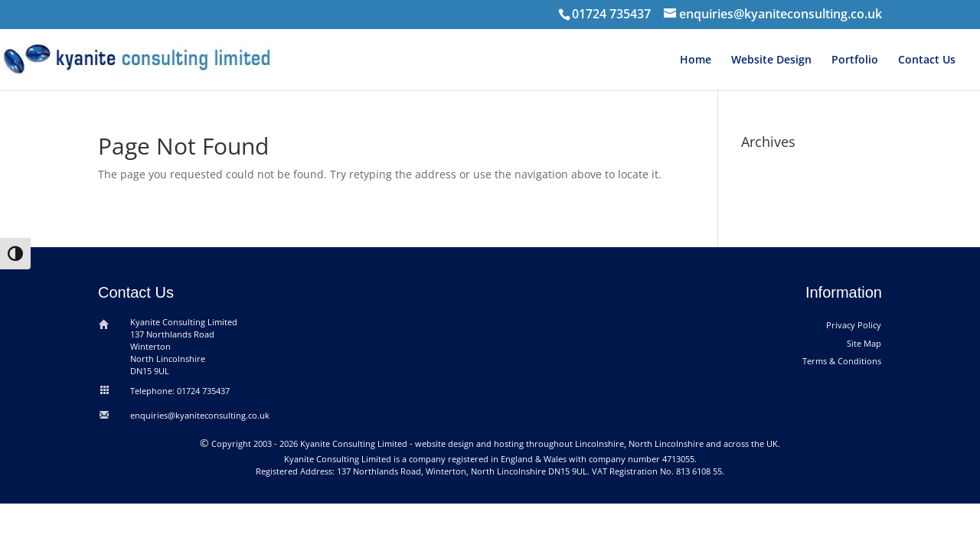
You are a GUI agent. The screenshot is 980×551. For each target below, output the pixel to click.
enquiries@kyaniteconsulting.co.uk (200, 415)
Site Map (864, 343)
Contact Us (927, 60)
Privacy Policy (854, 325)
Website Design (771, 60)
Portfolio (855, 60)
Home (696, 60)
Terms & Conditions (842, 361)
